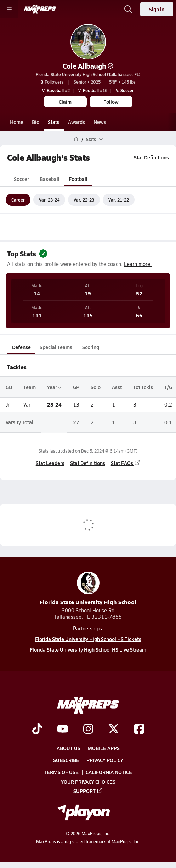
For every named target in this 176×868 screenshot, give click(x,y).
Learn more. (138, 264)
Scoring (91, 347)
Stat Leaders (50, 463)
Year (54, 387)
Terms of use (61, 772)
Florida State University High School (88, 589)
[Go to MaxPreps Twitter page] (114, 730)
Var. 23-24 (49, 200)
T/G (168, 387)
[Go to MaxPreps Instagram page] (88, 730)
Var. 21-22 (119, 200)
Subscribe (66, 760)
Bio (36, 122)
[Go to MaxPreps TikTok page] (37, 730)
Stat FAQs (126, 463)
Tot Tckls (143, 387)
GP (76, 387)
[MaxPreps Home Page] (76, 139)
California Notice (109, 772)
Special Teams (56, 347)
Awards (76, 122)
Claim (65, 102)
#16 (93, 90)
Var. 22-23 (84, 200)
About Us (69, 748)
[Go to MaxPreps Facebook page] (139, 730)
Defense (21, 347)
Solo (96, 387)
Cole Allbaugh (88, 66)
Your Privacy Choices (88, 781)
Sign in (157, 9)
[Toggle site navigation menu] (9, 9)
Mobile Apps (104, 748)
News (100, 122)
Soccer (21, 179)
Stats (54, 122)
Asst (117, 387)
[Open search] (128, 9)
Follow (111, 102)
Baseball (50, 179)
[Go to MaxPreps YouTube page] (63, 730)
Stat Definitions (151, 157)
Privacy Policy (105, 760)
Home (17, 122)
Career (18, 200)
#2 (56, 90)
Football (78, 179)
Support (88, 791)
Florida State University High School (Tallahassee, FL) (88, 74)
